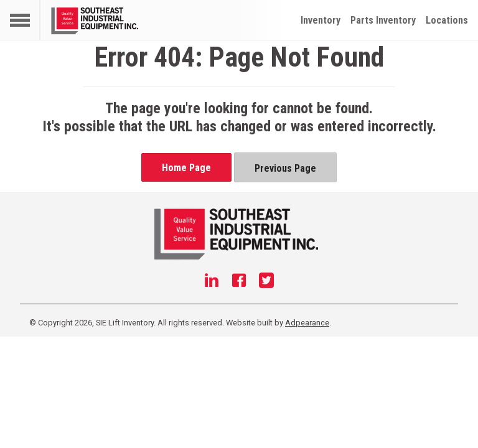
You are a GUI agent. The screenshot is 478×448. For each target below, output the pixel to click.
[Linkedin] (212, 282)
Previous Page (285, 168)
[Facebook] (239, 282)
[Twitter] (266, 282)
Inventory (321, 20)
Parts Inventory (383, 20)
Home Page (186, 168)
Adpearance (307, 323)
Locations (447, 20)
